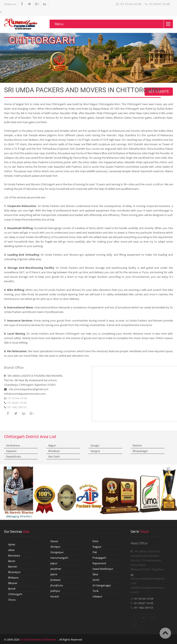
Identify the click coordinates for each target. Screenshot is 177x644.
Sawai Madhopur (103, 569)
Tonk (96, 591)
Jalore (54, 574)
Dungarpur (57, 552)
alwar (11, 550)
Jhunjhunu (57, 585)
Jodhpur (55, 591)
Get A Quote (159, 92)
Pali (95, 552)
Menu (59, 24)
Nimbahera (13, 445)
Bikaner (13, 583)
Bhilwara (13, 578)
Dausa (54, 541)
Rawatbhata (13, 456)
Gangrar (95, 451)
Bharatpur (14, 572)
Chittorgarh (15, 594)
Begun (52, 445)
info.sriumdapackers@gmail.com (29, 389)
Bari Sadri (54, 456)
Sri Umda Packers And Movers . (39, 640)
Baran (12, 561)
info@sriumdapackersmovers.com (25, 394)
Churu (12, 600)
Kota (95, 541)
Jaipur (54, 563)
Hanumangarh (59, 558)
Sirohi (96, 580)
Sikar (95, 574)
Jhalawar (56, 580)
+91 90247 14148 (159, 4)
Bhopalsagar (140, 451)
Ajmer (12, 544)
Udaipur (97, 596)
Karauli (55, 596)
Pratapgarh (99, 558)
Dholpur (55, 547)
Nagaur (97, 547)
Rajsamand (99, 563)
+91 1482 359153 (16, 407)
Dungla (95, 445)
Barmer (13, 566)
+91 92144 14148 (130, 4)
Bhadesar (54, 451)
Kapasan (11, 451)
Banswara (14, 555)
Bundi (12, 589)
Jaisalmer (56, 569)
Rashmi (137, 445)
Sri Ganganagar (102, 585)
